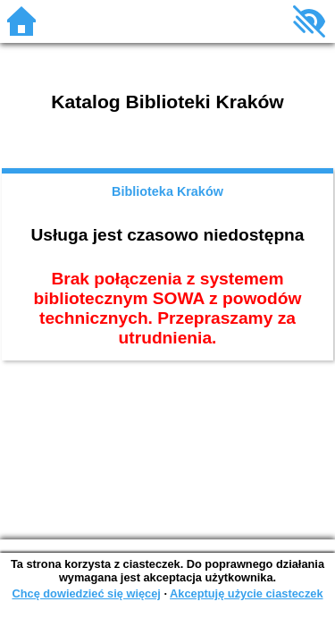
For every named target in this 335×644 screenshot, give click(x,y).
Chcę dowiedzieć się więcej (86, 593)
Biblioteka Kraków (167, 191)
